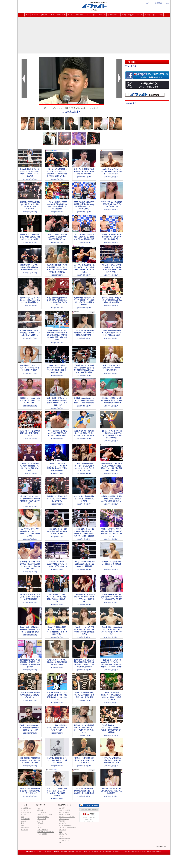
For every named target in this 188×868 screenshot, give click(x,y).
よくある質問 (93, 852)
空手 (22, 817)
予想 (39, 825)
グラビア (102, 15)
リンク (40, 827)
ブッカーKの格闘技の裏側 (67, 827)
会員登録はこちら (162, 3)
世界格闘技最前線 (64, 838)
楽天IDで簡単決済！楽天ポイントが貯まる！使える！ (89, 817)
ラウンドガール (113, 15)
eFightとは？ (31, 852)
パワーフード (42, 821)
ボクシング (61, 15)
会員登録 (48, 852)
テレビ (140, 15)
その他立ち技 (25, 819)
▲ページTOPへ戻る (159, 846)
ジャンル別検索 (42, 834)
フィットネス (91, 15)
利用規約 (64, 852)
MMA (52, 15)
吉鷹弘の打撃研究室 (65, 825)
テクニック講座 (64, 812)
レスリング (24, 821)
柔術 (22, 825)
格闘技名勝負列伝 (43, 817)
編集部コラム (63, 834)
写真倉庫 (62, 821)
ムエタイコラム (64, 840)
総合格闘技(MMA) (27, 808)
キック (70, 15)
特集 (60, 843)
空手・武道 (80, 15)
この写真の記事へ (72, 112)
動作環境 (56, 852)
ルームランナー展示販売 (89, 810)
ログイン (147, 3)
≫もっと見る (131, 66)
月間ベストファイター (45, 815)
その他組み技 (25, 827)
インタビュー (63, 823)
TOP (28, 15)
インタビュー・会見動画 (67, 817)
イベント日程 (157, 15)
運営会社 (116, 852)
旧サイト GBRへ (105, 852)
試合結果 (45, 15)
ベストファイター (128, 15)
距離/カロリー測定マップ (46, 832)
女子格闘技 (24, 830)
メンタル (62, 836)
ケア (60, 832)
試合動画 (62, 808)
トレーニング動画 (64, 815)
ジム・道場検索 (42, 830)
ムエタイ (24, 815)
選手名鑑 (40, 823)
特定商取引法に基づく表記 (78, 852)
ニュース (35, 15)
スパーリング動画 (64, 810)
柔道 (22, 823)
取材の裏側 (62, 830)
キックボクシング (27, 812)
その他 (147, 15)
